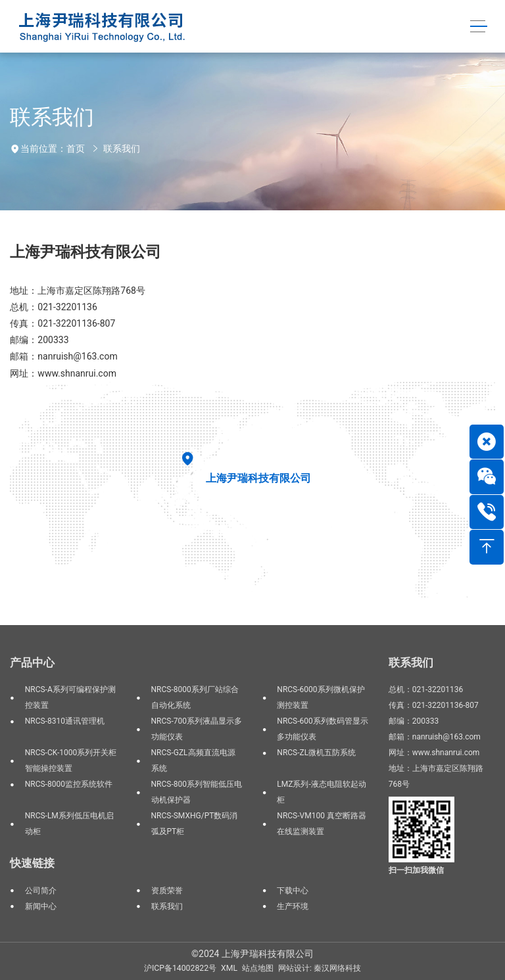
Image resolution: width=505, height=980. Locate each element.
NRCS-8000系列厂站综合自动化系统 (195, 697)
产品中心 (32, 663)
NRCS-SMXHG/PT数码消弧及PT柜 (195, 824)
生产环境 (293, 906)
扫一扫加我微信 (416, 870)
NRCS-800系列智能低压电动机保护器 (197, 792)
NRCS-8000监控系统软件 (69, 784)
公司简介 (41, 891)
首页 (76, 149)
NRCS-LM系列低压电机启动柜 (69, 824)
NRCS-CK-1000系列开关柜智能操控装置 (71, 760)
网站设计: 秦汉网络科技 (320, 968)
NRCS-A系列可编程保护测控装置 (70, 697)
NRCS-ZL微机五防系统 (316, 753)
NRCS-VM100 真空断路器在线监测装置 (322, 824)
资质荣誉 (167, 891)
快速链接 (32, 863)
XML (229, 968)
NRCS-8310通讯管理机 (65, 721)
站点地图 (258, 968)
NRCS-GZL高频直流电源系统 (193, 760)
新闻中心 (41, 906)
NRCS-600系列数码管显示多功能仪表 (322, 729)
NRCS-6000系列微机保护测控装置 (321, 697)
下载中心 (293, 891)
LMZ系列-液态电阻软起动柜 (321, 792)
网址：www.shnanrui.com (63, 373)
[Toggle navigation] (478, 27)
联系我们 (122, 149)
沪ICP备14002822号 (180, 968)
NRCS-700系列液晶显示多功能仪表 (197, 729)
